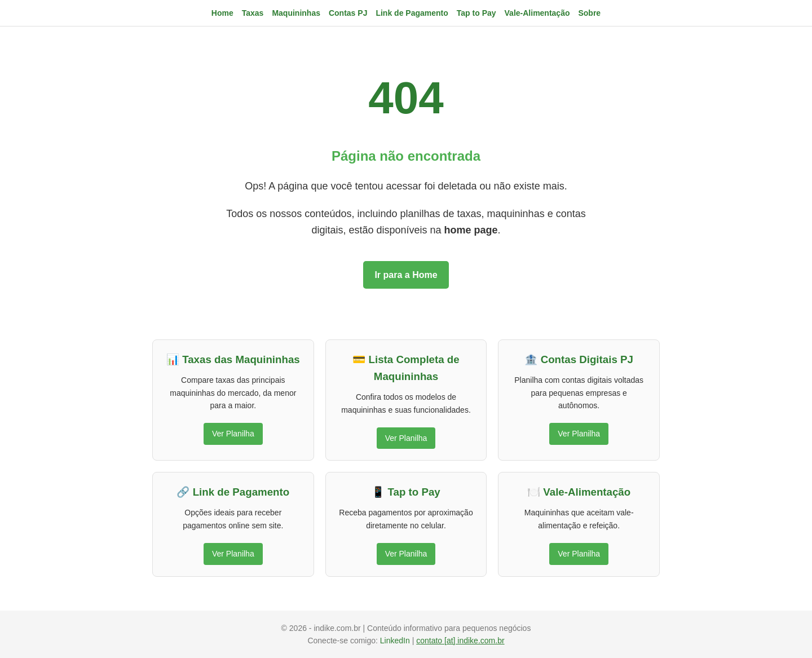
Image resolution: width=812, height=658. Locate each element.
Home (222, 13)
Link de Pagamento (412, 13)
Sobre (589, 13)
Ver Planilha (233, 434)
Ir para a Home (406, 275)
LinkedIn (396, 641)
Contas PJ (348, 13)
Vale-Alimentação (537, 13)
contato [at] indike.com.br (460, 641)
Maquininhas (296, 13)
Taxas (253, 13)
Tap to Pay (476, 13)
